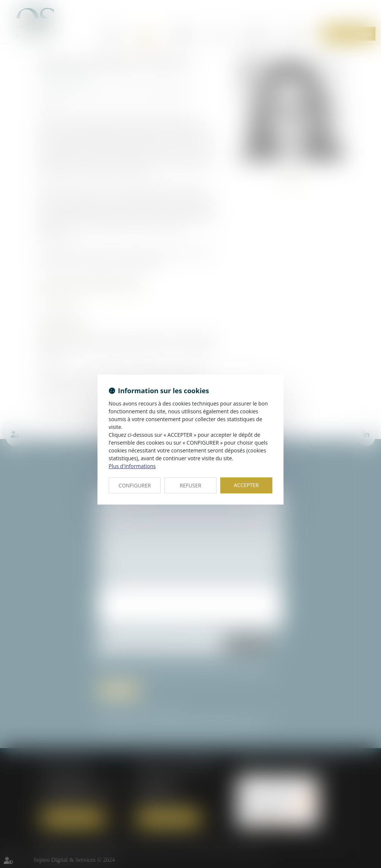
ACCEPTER (246, 485)
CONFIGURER (135, 485)
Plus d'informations (132, 466)
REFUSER (190, 485)
